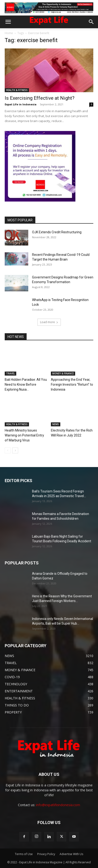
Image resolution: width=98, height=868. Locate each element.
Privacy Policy (46, 854)
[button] (8, 22)
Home (9, 33)
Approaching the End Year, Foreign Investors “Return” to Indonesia (72, 384)
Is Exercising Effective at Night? (40, 98)
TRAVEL (10, 373)
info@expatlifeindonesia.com (58, 805)
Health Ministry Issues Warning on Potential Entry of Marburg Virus (24, 435)
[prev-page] (8, 450)
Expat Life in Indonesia (21, 104)
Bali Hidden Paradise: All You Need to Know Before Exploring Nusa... (26, 384)
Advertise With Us (71, 854)
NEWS (56, 424)
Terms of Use (24, 854)
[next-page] (15, 450)
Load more (49, 322)
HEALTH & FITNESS (17, 90)
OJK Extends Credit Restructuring (57, 232)
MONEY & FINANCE (63, 373)
